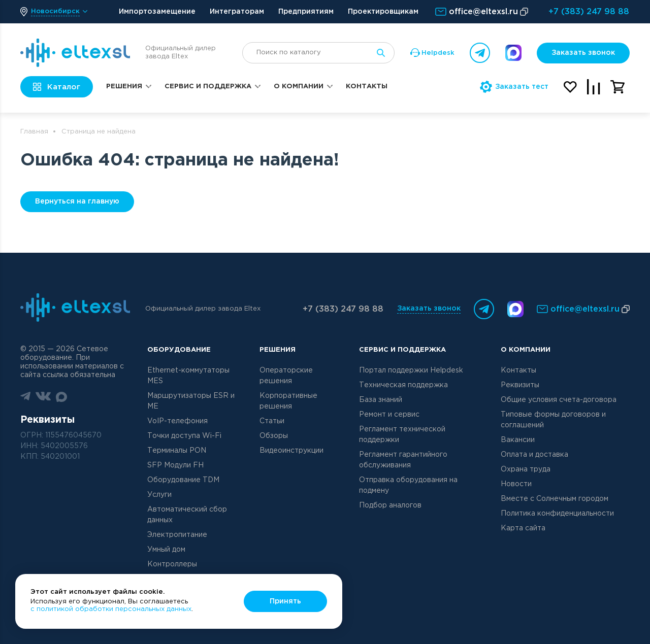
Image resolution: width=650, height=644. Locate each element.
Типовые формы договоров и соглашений (553, 420)
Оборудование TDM (183, 480)
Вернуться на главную (77, 201)
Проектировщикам (383, 12)
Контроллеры (172, 564)
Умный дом (166, 550)
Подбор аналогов (390, 505)
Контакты (367, 87)
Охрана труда (526, 469)
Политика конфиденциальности (557, 514)
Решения (124, 87)
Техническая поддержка (403, 385)
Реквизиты (520, 385)
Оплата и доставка (534, 455)
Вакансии (518, 440)
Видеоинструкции (291, 451)
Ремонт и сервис (389, 415)
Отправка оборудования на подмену (408, 485)
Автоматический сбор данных (187, 515)
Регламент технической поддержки (402, 435)
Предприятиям (306, 12)
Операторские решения (286, 376)
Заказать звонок (583, 53)
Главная (34, 132)
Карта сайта (523, 528)
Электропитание (177, 535)
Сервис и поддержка (208, 87)
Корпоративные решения (288, 401)
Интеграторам (237, 12)
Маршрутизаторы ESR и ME (191, 401)
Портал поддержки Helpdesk (411, 370)
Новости (516, 484)
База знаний (381, 400)
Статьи (272, 421)
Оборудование (179, 350)
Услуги (159, 495)
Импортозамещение (157, 12)
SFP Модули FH (175, 465)
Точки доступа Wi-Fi (184, 436)
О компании (299, 87)
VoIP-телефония (177, 421)
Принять (285, 601)
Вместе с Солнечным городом (555, 499)
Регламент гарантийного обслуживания (403, 460)
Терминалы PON (177, 451)
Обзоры (274, 436)
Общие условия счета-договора (559, 400)
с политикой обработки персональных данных (111, 609)
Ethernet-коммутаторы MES (188, 376)
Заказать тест (514, 87)
